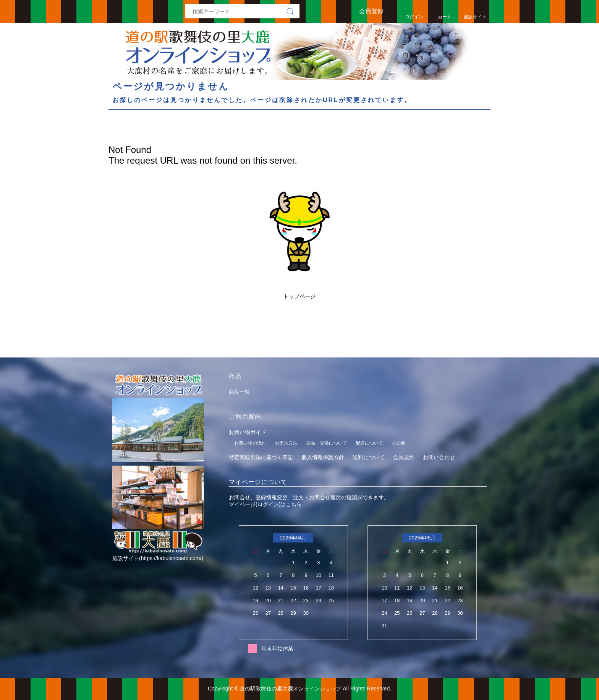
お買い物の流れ (250, 443)
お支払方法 (286, 443)
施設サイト (475, 17)
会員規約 (404, 457)
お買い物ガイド (248, 432)
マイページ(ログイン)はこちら (265, 504)
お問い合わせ (439, 457)
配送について (369, 443)
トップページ (299, 296)
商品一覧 (240, 392)
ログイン (414, 17)
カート (445, 17)
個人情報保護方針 (323, 457)
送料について (369, 457)
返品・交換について (327, 443)
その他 (398, 443)
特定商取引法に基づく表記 (261, 457)
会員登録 (371, 11)
